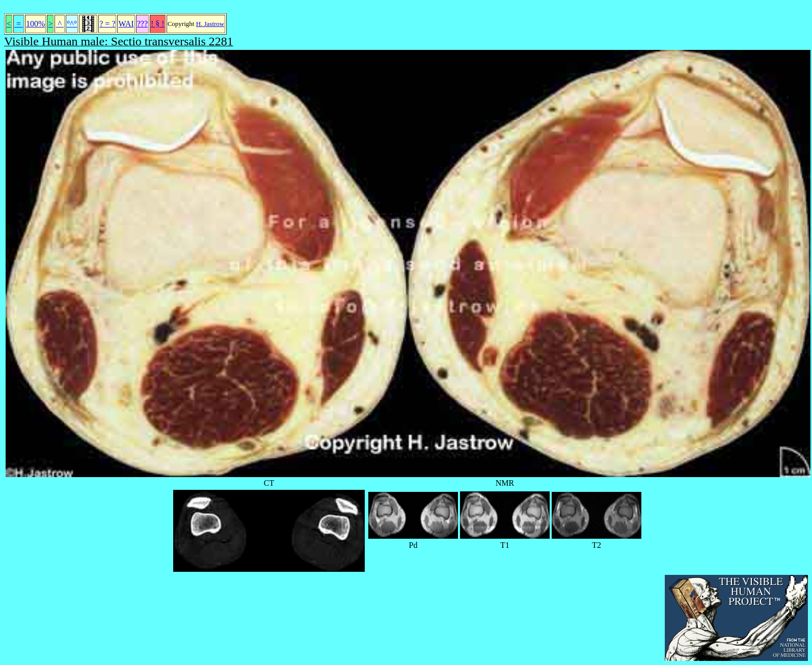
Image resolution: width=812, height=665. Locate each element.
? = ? (107, 24)
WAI (126, 24)
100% (35, 24)
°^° (72, 24)
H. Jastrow (210, 24)
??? (142, 24)
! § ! (158, 24)
